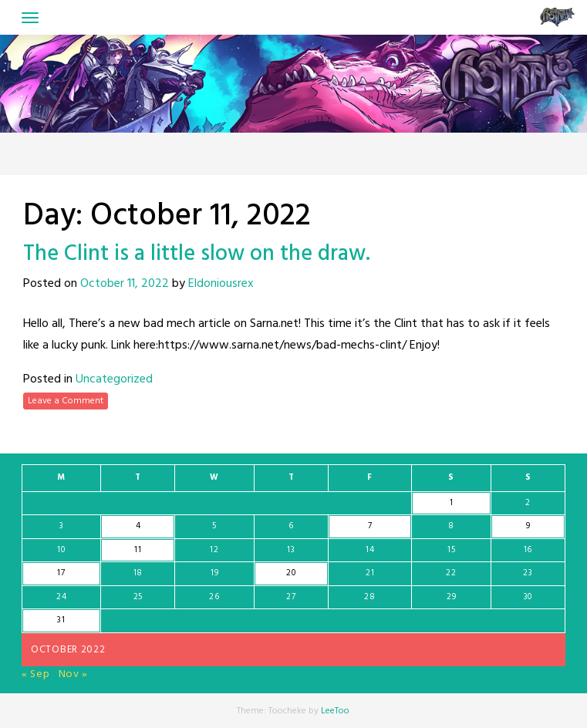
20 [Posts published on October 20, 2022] (291, 573)
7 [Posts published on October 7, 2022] (370, 526)
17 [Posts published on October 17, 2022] (61, 573)
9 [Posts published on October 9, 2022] (528, 526)
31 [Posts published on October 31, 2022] (61, 620)
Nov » (74, 674)
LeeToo (335, 711)
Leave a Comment (66, 401)
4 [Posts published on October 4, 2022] (138, 526)
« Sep (36, 674)
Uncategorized (114, 379)
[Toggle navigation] (30, 18)
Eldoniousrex (221, 284)
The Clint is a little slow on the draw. (197, 254)
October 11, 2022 (125, 284)
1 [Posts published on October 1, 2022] (452, 503)
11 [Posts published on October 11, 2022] (138, 550)
